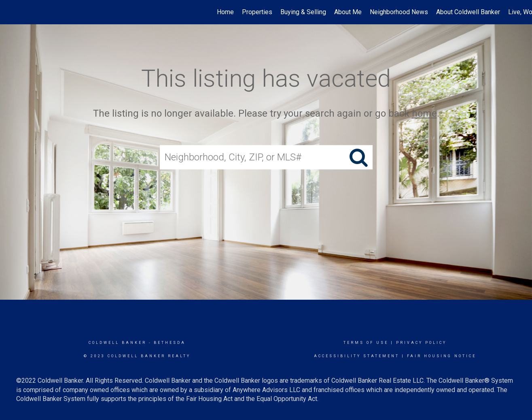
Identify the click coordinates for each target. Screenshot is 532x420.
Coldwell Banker (118, 343)
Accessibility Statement (357, 356)
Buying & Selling (303, 12)
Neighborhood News (399, 12)
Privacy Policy (421, 343)
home (424, 113)
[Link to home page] (10, 12)
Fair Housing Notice (442, 356)
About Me (348, 12)
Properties (257, 12)
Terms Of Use (366, 343)
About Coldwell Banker (468, 12)
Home (225, 12)
